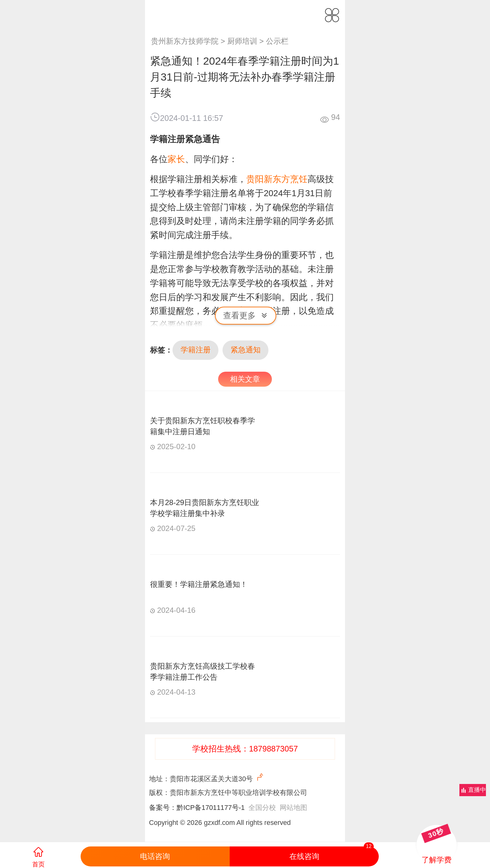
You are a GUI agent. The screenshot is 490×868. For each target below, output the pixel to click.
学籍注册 (196, 350)
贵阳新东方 (268, 179)
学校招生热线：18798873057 (245, 749)
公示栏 (277, 41)
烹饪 (299, 179)
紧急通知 (246, 350)
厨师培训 (242, 41)
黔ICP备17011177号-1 (211, 808)
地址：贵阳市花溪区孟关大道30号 (207, 778)
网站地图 (293, 808)
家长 (176, 159)
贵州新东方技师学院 (185, 41)
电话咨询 (155, 856)
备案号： (163, 808)
